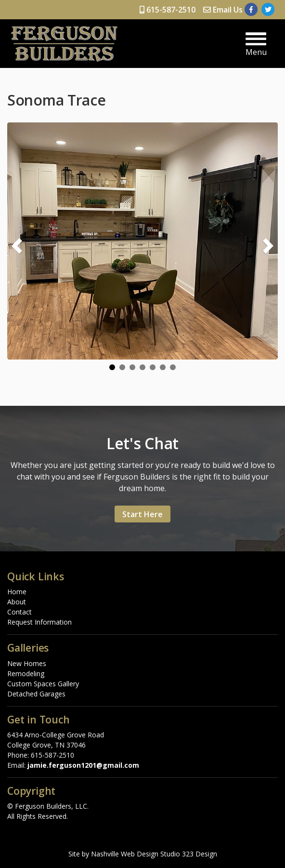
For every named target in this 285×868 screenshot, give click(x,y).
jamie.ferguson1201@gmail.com (83, 765)
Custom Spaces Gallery (43, 684)
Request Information (39, 622)
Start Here (142, 514)
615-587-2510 (168, 10)
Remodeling (26, 674)
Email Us (223, 10)
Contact (19, 612)
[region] (142, 246)
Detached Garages (36, 694)
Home (17, 592)
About (17, 602)
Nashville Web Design (125, 854)
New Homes (27, 663)
